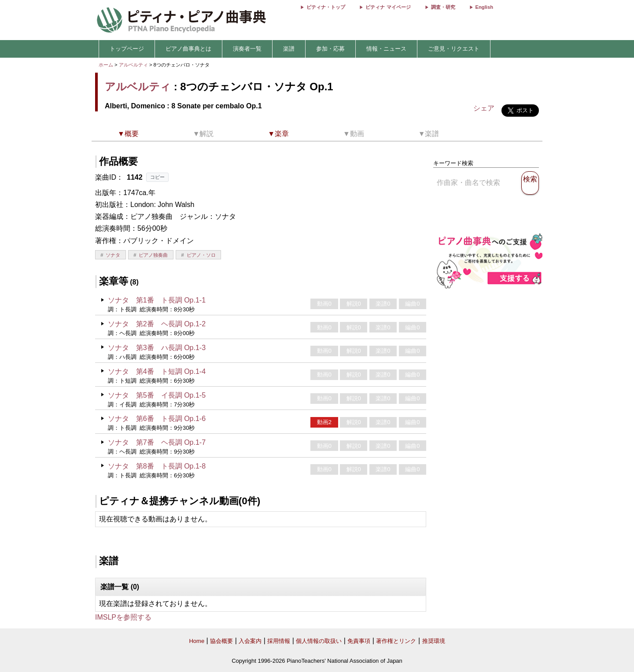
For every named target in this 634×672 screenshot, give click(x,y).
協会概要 (221, 641)
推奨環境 (434, 641)
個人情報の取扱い (319, 641)
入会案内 (250, 641)
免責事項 (359, 641)
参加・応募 (330, 49)
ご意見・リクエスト (454, 49)
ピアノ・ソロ (201, 255)
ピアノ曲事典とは (188, 49)
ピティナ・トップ (326, 7)
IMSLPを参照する (123, 617)
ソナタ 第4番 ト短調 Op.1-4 (157, 371)
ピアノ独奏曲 (153, 255)
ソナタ (113, 255)
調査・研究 (443, 7)
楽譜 (289, 49)
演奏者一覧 (247, 49)
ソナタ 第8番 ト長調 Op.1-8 (157, 466)
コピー (157, 177)
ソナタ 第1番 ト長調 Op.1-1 (157, 300)
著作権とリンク (396, 641)
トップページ (127, 49)
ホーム (106, 65)
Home (197, 641)
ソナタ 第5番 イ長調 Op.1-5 (157, 395)
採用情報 (279, 641)
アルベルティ (133, 65)
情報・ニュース (386, 49)
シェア (484, 108)
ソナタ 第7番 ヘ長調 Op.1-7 (157, 442)
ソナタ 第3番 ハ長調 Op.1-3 (157, 348)
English (484, 7)
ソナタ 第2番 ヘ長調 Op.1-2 (157, 324)
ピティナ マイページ (388, 7)
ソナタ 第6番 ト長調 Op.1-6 (157, 419)
